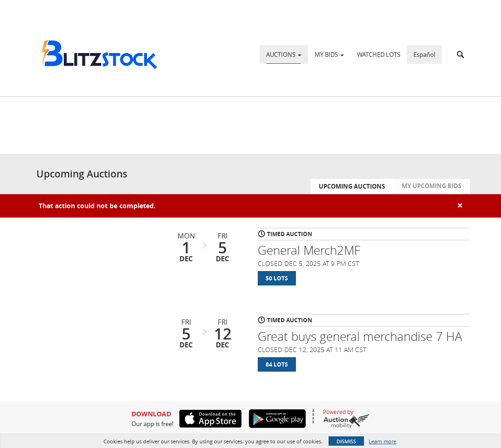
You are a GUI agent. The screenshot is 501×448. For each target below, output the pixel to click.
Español (424, 54)
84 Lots (277, 364)
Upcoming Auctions (352, 186)
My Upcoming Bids (432, 186)
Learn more (382, 441)
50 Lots (277, 278)
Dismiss (346, 441)
